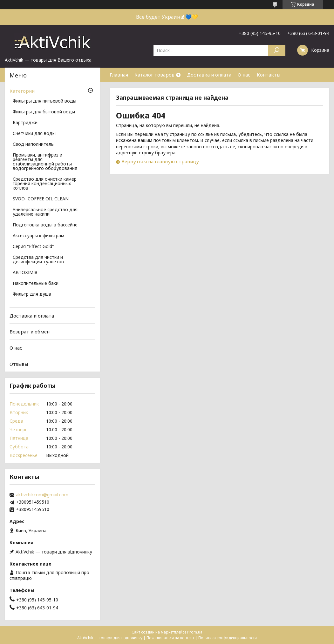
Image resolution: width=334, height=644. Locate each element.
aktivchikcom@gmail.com (42, 495)
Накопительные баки (36, 284)
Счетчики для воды (34, 134)
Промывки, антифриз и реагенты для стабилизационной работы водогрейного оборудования (45, 162)
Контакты (269, 75)
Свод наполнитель (33, 144)
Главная (119, 75)
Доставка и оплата (209, 75)
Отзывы (19, 364)
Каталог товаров (154, 75)
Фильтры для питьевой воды (44, 101)
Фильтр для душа (32, 294)
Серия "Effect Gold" (33, 247)
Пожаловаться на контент (170, 638)
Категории (22, 91)
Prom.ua (195, 632)
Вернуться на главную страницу (160, 161)
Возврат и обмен (30, 332)
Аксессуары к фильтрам (38, 236)
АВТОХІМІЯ (25, 273)
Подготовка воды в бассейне (45, 225)
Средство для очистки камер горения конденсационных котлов (45, 184)
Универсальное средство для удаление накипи (45, 212)
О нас (244, 75)
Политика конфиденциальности (228, 638)
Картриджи (25, 123)
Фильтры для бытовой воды (44, 112)
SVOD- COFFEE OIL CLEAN (41, 199)
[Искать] (277, 50)
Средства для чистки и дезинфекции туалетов (38, 260)
